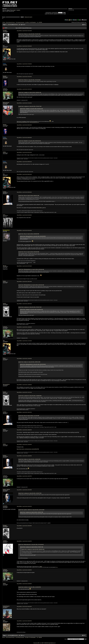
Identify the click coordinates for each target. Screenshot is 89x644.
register (18, 10)
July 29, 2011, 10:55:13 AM (24, 282)
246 (11, 25)
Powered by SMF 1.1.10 (37, 643)
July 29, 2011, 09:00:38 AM (24, 192)
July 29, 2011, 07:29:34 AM (24, 46)
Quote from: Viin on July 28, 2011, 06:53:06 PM (29, 252)
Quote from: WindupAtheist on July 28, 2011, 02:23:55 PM (33, 236)
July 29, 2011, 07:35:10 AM (24, 77)
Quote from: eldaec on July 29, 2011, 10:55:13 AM (29, 362)
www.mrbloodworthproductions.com (23, 122)
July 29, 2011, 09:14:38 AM (24, 215)
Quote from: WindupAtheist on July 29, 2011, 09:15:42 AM (31, 269)
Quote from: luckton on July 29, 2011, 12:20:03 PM (30, 587)
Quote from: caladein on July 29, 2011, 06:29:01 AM (30, 92)
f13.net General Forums (10, 22)
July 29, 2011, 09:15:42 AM (24, 231)
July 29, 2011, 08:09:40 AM (24, 138)
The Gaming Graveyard (20, 22)
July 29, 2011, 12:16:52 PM (24, 445)
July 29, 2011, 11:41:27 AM (24, 392)
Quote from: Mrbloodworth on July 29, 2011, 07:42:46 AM (31, 545)
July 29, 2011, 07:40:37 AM (24, 89)
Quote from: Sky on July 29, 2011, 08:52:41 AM (29, 196)
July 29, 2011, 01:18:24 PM (24, 541)
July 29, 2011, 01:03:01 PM (24, 506)
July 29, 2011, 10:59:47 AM (24, 304)
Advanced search (28, 17)
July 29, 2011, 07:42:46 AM (24, 103)
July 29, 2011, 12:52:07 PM (24, 476)
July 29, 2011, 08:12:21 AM (24, 153)
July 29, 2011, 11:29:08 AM (24, 385)
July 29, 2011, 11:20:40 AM (24, 359)
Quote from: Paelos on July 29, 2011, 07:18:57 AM (29, 34)
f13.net (4, 22)
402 (20, 25)
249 (17, 25)
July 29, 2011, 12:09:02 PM (24, 430)
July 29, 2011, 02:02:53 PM (24, 607)
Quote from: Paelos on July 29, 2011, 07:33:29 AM (29, 80)
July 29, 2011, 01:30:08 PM (24, 570)
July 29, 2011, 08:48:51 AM (24, 162)
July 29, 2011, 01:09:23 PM (24, 526)
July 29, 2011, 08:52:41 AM (24, 174)
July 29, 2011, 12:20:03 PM (24, 456)
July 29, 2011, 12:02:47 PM (24, 412)
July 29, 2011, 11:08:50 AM (24, 327)
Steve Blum (39, 208)
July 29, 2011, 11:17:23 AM (24, 341)
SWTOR (41, 22)
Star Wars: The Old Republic (31, 22)
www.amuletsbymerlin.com (34, 122)
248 (15, 25)
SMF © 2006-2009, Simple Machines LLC (49, 643)
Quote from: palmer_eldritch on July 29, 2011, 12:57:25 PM (31, 510)
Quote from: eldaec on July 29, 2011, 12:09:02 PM (29, 459)
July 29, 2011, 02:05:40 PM (24, 621)
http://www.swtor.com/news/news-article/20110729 (28, 449)
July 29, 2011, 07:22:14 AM (24, 31)
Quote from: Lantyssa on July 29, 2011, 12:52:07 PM (30, 493)
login (14, 10)
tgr (57, 567)
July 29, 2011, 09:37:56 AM (24, 266)
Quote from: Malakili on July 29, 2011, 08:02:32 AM (30, 141)
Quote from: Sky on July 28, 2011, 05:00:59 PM (29, 234)
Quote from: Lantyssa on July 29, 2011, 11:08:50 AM (30, 396)
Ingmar (41, 567)
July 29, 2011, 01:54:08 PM (24, 584)
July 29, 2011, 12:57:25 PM (24, 490)
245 (9, 25)
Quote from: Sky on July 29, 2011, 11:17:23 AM (29, 416)
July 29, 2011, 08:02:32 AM (24, 125)
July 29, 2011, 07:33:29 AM (24, 64)
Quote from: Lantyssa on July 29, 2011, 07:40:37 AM (30, 106)
